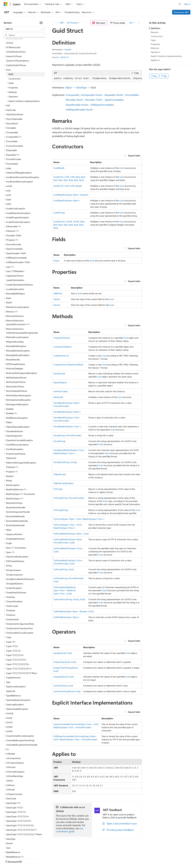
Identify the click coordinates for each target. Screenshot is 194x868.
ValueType (81, 87)
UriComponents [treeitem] (13, 732)
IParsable (70, 100)
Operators (155, 52)
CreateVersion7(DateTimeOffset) (68, 365)
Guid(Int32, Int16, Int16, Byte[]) (68, 186)
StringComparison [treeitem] (14, 548)
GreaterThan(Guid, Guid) (65, 662)
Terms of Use (111, 859)
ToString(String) (61, 510)
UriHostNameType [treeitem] (14, 750)
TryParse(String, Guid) (64, 569)
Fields (153, 40)
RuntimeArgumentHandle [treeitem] (18, 485)
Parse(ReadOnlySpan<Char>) (67, 426)
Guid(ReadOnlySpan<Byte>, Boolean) (71, 195)
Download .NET (181, 12)
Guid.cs (64, 57)
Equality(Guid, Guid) (63, 653)
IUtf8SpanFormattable (102, 105)
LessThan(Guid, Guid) (63, 686)
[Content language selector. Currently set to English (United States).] (18, 852)
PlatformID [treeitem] (11, 432)
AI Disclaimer (10, 859)
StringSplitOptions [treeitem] (15, 557)
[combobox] (24, 29)
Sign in (187, 4)
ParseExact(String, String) (65, 462)
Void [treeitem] (8, 821)
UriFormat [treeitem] (11, 741)
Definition (155, 28)
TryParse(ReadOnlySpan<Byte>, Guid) (71, 534)
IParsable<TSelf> (94, 100)
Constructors (157, 36)
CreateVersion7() (61, 356)
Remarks (155, 32)
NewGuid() (58, 397)
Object (69, 87)
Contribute (54, 859)
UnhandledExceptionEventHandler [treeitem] (22, 718)
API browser (73, 23)
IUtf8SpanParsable (75, 110)
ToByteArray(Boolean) (63, 483)
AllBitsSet (58, 293)
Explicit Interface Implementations (166, 56)
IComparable (73, 95)
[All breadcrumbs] (55, 23)
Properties (155, 44)
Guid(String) (59, 213)
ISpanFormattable (114, 100)
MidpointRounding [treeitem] (15, 315)
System (68, 49)
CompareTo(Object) (63, 347)
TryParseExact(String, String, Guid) (69, 599)
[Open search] (180, 4)
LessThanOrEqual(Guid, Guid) (67, 691)
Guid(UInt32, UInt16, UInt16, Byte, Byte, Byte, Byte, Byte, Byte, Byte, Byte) (69, 225)
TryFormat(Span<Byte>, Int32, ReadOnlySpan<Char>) (79, 519)
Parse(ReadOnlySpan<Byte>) (67, 412)
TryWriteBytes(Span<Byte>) (66, 617)
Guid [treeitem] (11, 48)
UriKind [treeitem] (9, 754)
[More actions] (139, 23)
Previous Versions (28, 859)
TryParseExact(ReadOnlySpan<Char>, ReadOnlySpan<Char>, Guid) (65, 590)
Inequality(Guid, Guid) (64, 677)
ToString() (58, 489)
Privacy (66, 859)
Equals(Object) (60, 382)
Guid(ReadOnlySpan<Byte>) (67, 200)
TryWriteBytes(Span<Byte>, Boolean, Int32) (74, 611)
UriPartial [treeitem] (10, 763)
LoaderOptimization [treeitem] (15, 254)
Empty (56, 261)
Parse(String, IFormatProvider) (67, 435)
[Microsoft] (6, 4)
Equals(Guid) (59, 373)
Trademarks (126, 859)
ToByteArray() (60, 474)
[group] (97, 79)
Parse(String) (59, 441)
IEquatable (110, 95)
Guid (99, 95)
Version (57, 305)
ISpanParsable (73, 105)
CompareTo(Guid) (62, 338)
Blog (41, 859)
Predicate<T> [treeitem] (12, 441)
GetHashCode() (61, 391)
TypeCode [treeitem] (11, 665)
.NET (62, 23)
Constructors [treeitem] (15, 52)
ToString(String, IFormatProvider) (69, 498)
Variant (57, 299)
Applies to (155, 60)
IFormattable (132, 95)
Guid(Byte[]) (59, 168)
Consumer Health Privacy (87, 859)
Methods (155, 48)
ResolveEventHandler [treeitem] (16, 481)
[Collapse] (41, 23)
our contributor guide (70, 830)
